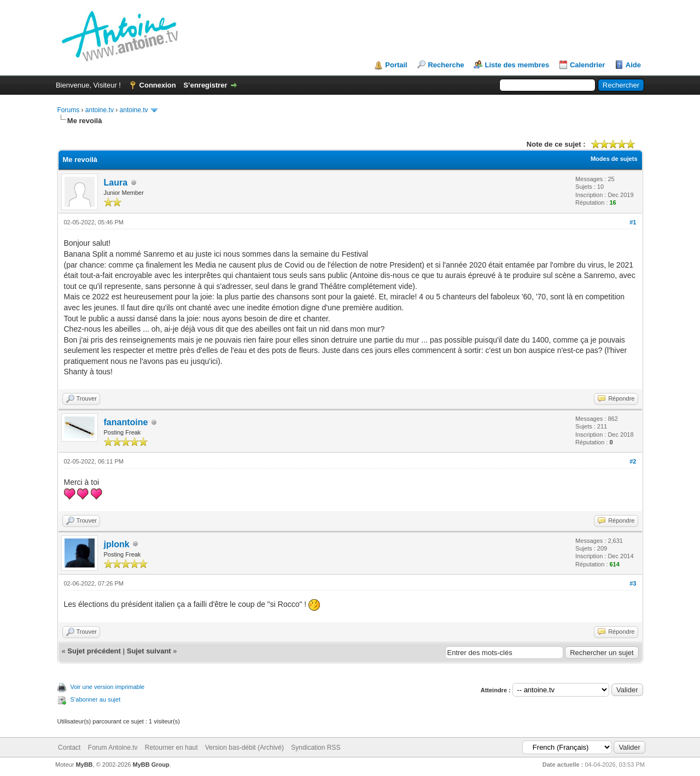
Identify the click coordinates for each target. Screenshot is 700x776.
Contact (69, 748)
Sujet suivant (149, 651)
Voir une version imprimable (108, 687)
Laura (116, 183)
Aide (633, 65)
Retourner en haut (171, 748)
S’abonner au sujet (96, 699)
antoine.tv (100, 110)
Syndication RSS (316, 748)
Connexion (158, 85)
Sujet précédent (94, 651)
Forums (69, 110)
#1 (633, 222)
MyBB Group (151, 765)
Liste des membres (517, 65)
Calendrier (587, 65)
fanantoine (126, 422)
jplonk (117, 544)
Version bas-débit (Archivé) (244, 748)
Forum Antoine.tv (113, 748)
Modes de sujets (614, 159)
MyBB (84, 765)
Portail (396, 65)
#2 (633, 461)
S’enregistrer (205, 85)
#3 (633, 583)
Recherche (446, 65)
